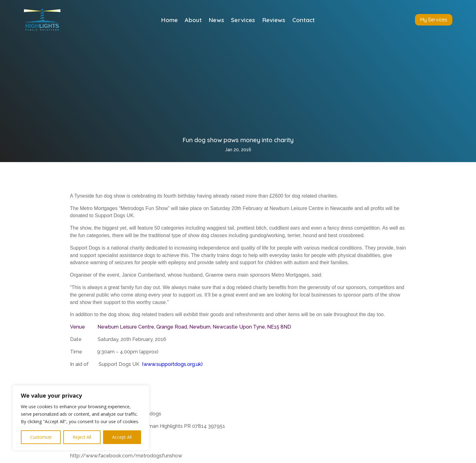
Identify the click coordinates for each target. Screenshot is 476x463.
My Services (434, 20)
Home (169, 21)
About (193, 21)
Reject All (82, 437)
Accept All (122, 437)
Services (243, 21)
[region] (81, 418)
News (216, 21)
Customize (41, 437)
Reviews (274, 21)
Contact (304, 21)
